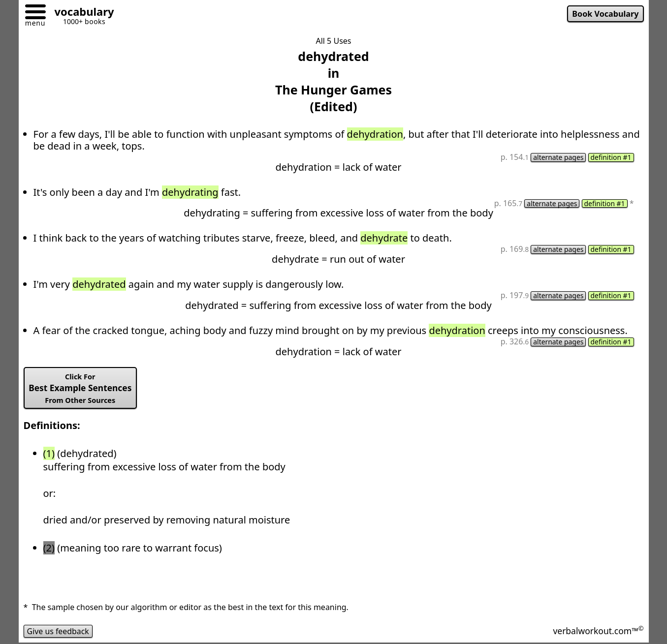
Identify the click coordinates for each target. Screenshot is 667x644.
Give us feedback (59, 631)
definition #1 (611, 157)
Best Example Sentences (80, 389)
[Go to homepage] (81, 13)
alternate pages (558, 157)
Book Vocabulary (605, 14)
